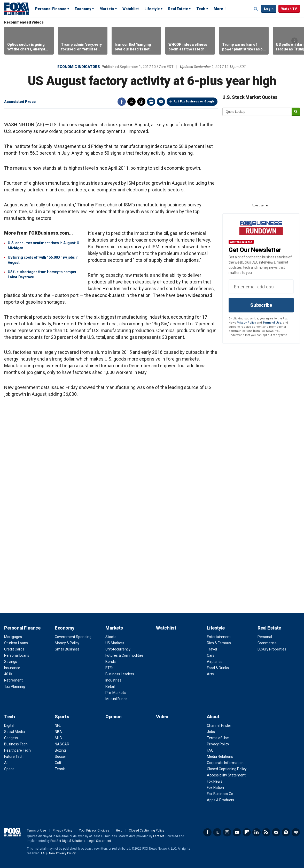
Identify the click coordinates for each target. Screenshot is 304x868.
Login (269, 9)
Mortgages (13, 637)
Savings (11, 662)
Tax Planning (15, 686)
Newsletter (276, 832)
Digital (9, 725)
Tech (201, 9)
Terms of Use (272, 323)
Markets (107, 9)
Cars (211, 655)
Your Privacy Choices (94, 830)
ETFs (109, 668)
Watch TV (289, 9)
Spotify (286, 832)
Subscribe (261, 305)
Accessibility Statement (226, 775)
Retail (110, 686)
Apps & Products (220, 800)
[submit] (296, 112)
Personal (265, 637)
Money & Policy (67, 643)
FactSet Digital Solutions (68, 841)
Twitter (131, 102)
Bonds (111, 662)
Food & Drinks (218, 668)
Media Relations (220, 757)
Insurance (12, 668)
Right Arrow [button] (294, 41)
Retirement (13, 680)
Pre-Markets (116, 693)
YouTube (237, 832)
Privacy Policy (246, 323)
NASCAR (62, 744)
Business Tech (16, 744)
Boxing (60, 750)
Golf (58, 763)
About (213, 717)
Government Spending (73, 637)
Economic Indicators (79, 67)
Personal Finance (51, 9)
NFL (58, 725)
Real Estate (178, 9)
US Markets (115, 643)
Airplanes (215, 662)
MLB (58, 738)
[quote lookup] (257, 112)
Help (119, 830)
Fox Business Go (220, 794)
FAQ (210, 750)
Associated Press (20, 102)
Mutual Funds (116, 699)
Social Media (14, 732)
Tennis (60, 769)
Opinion (114, 717)
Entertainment (219, 637)
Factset (159, 836)
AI (6, 763)
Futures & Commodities (124, 655)
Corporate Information (225, 763)
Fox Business (17, 9)
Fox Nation (215, 788)
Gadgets (11, 738)
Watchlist (131, 9)
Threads (141, 102)
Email (161, 102)
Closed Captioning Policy (227, 769)
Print (151, 102)
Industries (113, 680)
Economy (83, 9)
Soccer (60, 757)
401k (8, 674)
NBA (58, 732)
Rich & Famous (219, 643)
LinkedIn (256, 832)
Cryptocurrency (118, 649)
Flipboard (247, 832)
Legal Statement (99, 841)
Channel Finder (219, 725)
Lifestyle (152, 9)
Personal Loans (17, 655)
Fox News (215, 781)
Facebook (122, 102)
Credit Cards (14, 649)
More (218, 9)
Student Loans (16, 643)
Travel (212, 649)
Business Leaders (120, 674)
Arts (210, 674)
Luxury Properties (272, 649)
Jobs (211, 732)
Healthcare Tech (17, 750)
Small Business (67, 649)
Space (9, 769)
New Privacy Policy (62, 853)
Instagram (227, 832)
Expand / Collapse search (256, 9)
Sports (62, 717)
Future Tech (14, 757)
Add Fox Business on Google (194, 102)
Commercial (267, 643)
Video (162, 717)
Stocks (111, 637)
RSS (266, 832)
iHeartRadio (296, 832)
